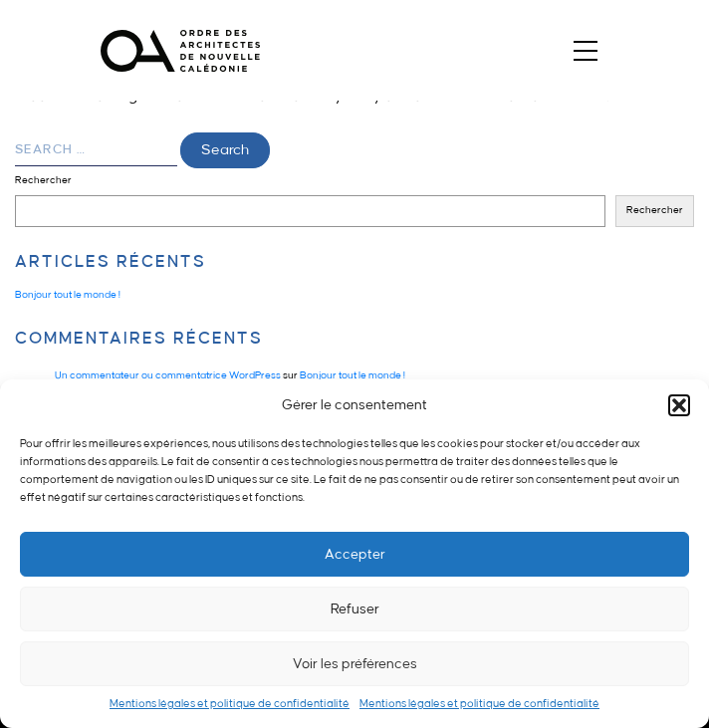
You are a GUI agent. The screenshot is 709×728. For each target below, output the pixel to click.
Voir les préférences (355, 664)
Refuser (355, 609)
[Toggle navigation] (586, 51)
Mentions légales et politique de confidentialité (230, 704)
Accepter (355, 554)
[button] (679, 405)
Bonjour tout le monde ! (68, 295)
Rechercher (43, 180)
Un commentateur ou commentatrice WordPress (168, 375)
